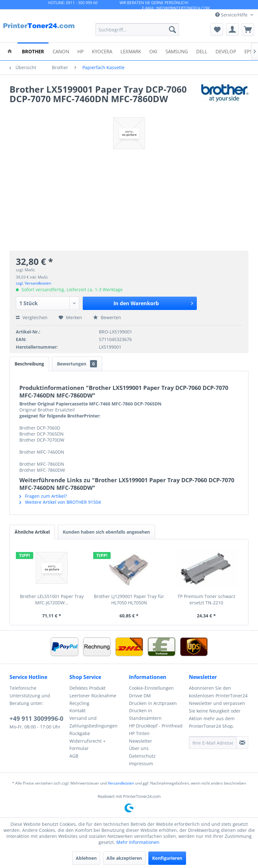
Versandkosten (121, 783)
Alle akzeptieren (124, 858)
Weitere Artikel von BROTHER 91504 (60, 502)
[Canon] (61, 51)
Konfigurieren (167, 858)
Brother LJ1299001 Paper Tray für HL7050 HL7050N (129, 599)
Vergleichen (32, 317)
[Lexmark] (131, 51)
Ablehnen (86, 858)
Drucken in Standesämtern (145, 714)
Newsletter (141, 741)
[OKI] (153, 51)
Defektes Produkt (87, 688)
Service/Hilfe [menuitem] (232, 15)
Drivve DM (140, 696)
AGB (74, 756)
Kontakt (77, 710)
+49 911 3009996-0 (36, 719)
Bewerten (107, 317)
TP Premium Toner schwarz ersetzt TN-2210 (206, 599)
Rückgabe (80, 733)
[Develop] (226, 51)
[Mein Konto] (232, 30)
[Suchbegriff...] (137, 30)
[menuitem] (137, 30)
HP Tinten (139, 733)
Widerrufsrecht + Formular (87, 745)
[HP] (81, 51)
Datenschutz (142, 756)
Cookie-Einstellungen (151, 688)
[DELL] (202, 51)
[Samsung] (177, 51)
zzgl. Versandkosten (33, 283)
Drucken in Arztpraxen (153, 703)
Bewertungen (77, 364)
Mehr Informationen (138, 842)
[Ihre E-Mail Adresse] (213, 743)
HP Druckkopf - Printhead (156, 726)
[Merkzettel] (217, 30)
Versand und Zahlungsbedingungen (94, 722)
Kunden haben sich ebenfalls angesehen (106, 532)
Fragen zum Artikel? (43, 496)
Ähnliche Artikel (32, 532)
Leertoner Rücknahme (93, 696)
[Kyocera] (102, 51)
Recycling (79, 703)
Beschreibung (29, 364)
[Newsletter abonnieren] (242, 743)
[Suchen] (172, 30)
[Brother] (33, 51)
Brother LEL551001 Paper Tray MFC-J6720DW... (52, 599)
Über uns (139, 748)
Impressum (141, 763)
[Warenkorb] (248, 30)
